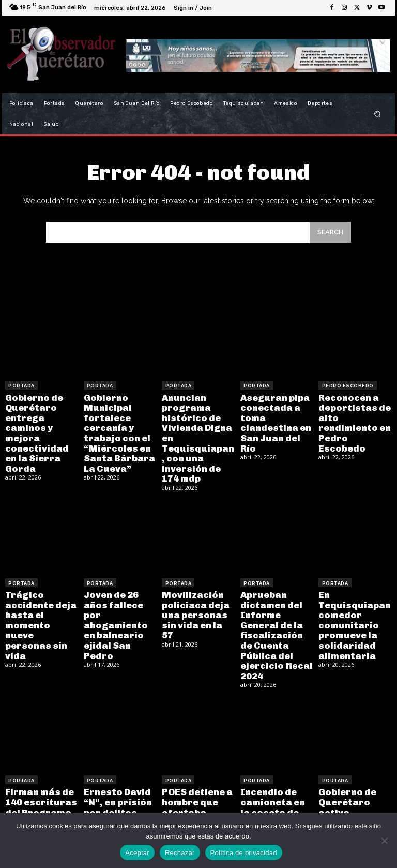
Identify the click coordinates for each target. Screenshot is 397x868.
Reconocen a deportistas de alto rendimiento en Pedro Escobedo (355, 415)
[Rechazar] (384, 841)
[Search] (330, 232)
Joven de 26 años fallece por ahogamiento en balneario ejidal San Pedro (120, 602)
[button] (378, 114)
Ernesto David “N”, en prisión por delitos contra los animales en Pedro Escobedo (119, 785)
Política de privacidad (244, 853)
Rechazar (180, 853)
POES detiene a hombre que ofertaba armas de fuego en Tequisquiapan (197, 781)
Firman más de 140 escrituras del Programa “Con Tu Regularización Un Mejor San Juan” (39, 790)
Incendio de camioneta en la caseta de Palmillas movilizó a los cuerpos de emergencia (274, 790)
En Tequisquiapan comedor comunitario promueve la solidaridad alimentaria (351, 612)
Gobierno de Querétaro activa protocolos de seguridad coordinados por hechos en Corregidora (355, 795)
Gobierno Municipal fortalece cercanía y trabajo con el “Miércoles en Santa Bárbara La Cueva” (116, 428)
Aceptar (137, 853)
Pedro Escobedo (347, 385)
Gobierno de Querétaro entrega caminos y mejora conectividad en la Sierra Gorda (39, 424)
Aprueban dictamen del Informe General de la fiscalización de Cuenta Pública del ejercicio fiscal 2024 (277, 616)
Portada (21, 385)
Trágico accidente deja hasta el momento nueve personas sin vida (39, 607)
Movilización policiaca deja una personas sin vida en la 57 (195, 598)
